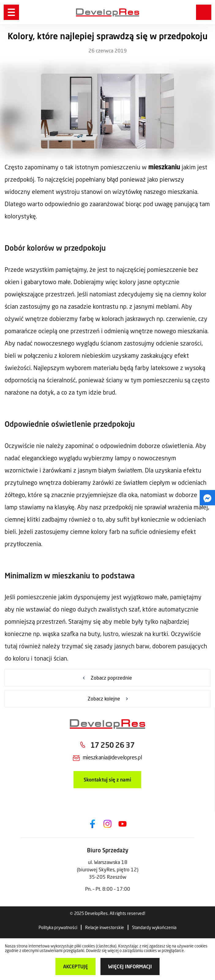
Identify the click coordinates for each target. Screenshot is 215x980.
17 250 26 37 (112, 745)
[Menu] (11, 12)
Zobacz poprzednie (111, 678)
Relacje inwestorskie (105, 927)
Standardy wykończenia (154, 927)
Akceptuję (75, 966)
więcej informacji (130, 966)
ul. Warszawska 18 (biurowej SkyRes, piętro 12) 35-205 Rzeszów (108, 869)
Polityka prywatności (58, 927)
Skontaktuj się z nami (107, 779)
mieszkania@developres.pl (112, 757)
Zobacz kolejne (104, 698)
